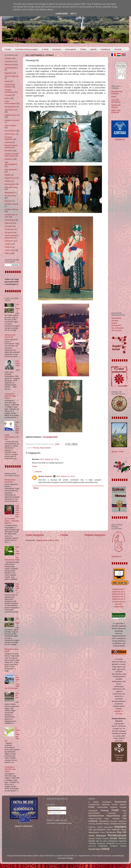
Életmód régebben (12, 76)
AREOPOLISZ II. (119, 592)
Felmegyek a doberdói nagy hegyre (10, 396)
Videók (7, 253)
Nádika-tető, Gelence (116, 106)
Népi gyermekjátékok (11, 163)
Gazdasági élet (10, 107)
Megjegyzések (55, 813)
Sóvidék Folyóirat (11, 204)
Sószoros (8, 201)
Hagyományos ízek (12, 115)
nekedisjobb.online (64, 823)
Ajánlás (93, 49)
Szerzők (118, 49)
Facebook (57, 49)
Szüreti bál (17, 695)
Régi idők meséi (11, 187)
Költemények (10, 134)
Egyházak (8, 73)
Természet (9, 232)
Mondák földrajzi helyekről (11, 146)
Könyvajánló (70, 49)
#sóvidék (115, 321)
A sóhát (45, 49)
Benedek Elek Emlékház (117, 93)
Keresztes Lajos (17, 363)
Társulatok (9, 226)
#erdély (114, 323)
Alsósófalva (9, 61)
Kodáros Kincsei (119, 602)
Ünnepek (8, 247)
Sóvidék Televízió (11, 209)
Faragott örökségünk (9, 91)
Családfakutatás (11, 68)
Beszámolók (9, 65)
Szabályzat (105, 49)
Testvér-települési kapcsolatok (11, 237)
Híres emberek (10, 126)
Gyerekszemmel (11, 110)
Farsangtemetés (50, 437)
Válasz (35, 466)
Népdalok (8, 159)
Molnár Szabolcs (46, 476)
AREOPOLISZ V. (119, 599)
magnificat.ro (116, 556)
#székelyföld (116, 325)
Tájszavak (9, 223)
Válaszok (38, 472)
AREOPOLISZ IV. (119, 597)
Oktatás (8, 181)
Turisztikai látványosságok (26, 49)
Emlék (7, 81)
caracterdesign (118, 856)
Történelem (9, 241)
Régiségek (9, 193)
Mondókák (9, 151)
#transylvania (117, 330)
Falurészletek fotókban (10, 86)
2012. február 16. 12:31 (49, 459)
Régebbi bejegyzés (95, 535)
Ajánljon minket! (118, 452)
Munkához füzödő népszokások (12, 155)
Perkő (114, 97)
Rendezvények (10, 196)
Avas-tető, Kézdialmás (116, 101)
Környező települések (9, 138)
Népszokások (45, 448)
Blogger (70, 858)
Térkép (83, 49)
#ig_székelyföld (117, 328)
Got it (73, 14)
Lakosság (8, 142)
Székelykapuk (10, 220)
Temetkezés (9, 229)
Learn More (62, 14)
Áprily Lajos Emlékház (116, 111)
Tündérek (8, 244)
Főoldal (8, 49)
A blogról (8, 58)
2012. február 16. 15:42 (65, 476)
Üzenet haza (10, 250)
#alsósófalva (116, 318)
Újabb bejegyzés (35, 535)
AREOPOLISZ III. (119, 594)
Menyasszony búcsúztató (10, 336)
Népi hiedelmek (11, 170)
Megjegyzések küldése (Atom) (48, 540)
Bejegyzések (54, 808)
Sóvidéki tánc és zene (98, 841)
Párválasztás (10, 184)
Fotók (7, 98)
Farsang (36, 448)
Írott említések (10, 131)
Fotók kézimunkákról (10, 102)
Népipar (8, 175)
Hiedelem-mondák (12, 120)
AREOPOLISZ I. (119, 589)
